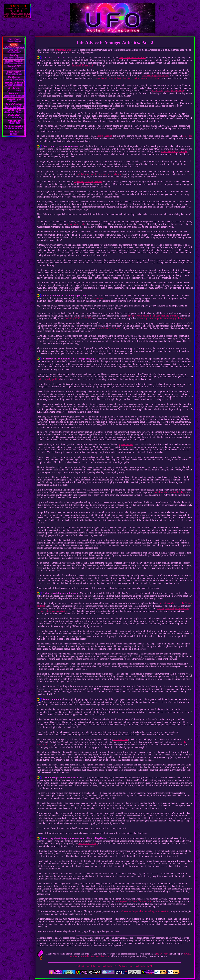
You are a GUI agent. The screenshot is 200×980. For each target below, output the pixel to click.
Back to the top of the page (88, 966)
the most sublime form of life (132, 57)
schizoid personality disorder (174, 151)
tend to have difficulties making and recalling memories (153, 316)
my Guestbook (163, 954)
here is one (187, 136)
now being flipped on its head (156, 75)
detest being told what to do (147, 78)
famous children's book (83, 65)
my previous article (64, 50)
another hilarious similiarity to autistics (115, 78)
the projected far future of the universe (134, 901)
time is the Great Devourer (108, 328)
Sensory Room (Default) (17, 9)
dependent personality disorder (88, 182)
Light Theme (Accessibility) (17, 16)
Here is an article (104, 136)
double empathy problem (48, 379)
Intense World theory (88, 843)
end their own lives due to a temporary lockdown (99, 174)
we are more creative (77, 224)
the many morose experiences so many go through (162, 318)
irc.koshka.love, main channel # (95, 956)
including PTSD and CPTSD (79, 318)
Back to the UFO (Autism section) (117, 966)
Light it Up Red (17, 11)
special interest (126, 444)
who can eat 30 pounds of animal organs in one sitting (145, 911)
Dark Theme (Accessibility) (17, 14)
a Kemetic (99, 298)
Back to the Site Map (144, 966)
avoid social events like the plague (170, 492)
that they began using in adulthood (168, 91)
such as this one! (120, 739)
